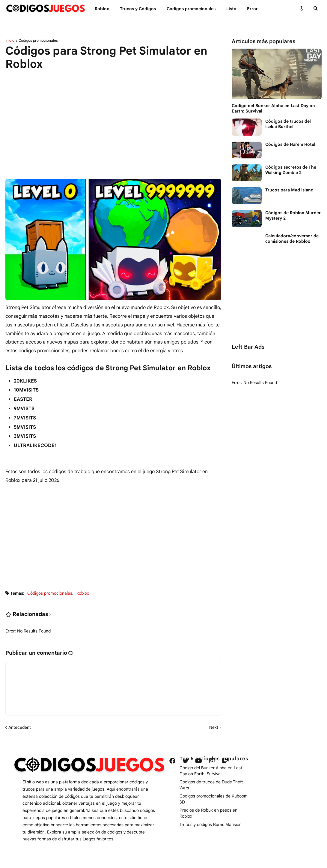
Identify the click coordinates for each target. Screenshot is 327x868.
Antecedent (20, 727)
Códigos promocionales (38, 41)
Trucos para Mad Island (289, 190)
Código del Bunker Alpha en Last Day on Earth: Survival (273, 108)
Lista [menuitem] (231, 9)
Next (214, 727)
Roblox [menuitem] (102, 9)
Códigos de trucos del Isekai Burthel (288, 124)
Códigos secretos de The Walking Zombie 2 (291, 170)
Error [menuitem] (252, 9)
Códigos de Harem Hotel (290, 144)
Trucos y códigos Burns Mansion (211, 824)
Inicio (10, 41)
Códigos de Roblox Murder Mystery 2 (293, 215)
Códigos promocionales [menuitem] (191, 9)
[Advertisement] (113, 121)
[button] (302, 9)
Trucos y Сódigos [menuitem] (138, 9)
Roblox (83, 593)
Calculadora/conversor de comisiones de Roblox (292, 239)
